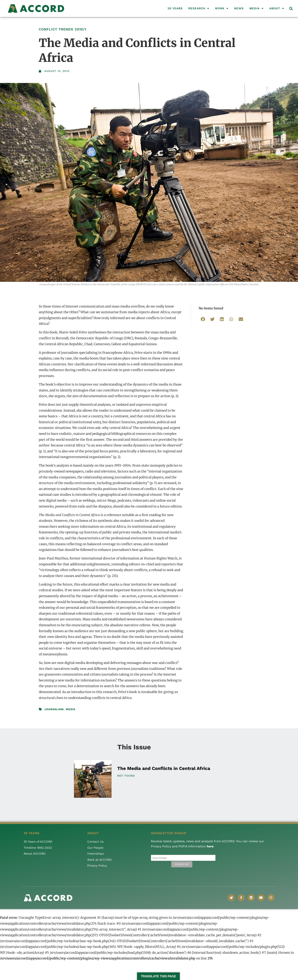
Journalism (54, 709)
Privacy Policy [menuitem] (97, 866)
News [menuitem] (239, 8)
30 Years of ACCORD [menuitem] (38, 842)
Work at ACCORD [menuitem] (100, 860)
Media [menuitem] (256, 8)
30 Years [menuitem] (175, 8)
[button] (291, 8)
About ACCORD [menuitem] (35, 854)
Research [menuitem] (199, 8)
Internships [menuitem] (96, 854)
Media (71, 709)
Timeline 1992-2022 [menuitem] (38, 848)
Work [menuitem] (222, 8)
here (210, 846)
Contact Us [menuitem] (96, 842)
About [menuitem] (277, 8)
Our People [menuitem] (96, 848)
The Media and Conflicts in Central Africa (164, 768)
